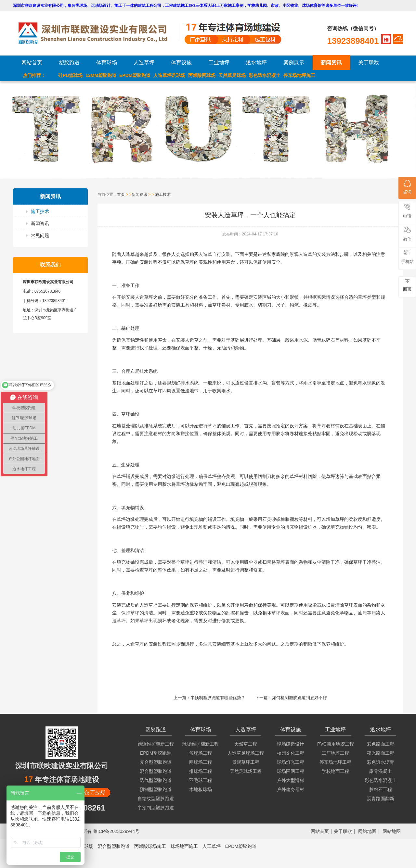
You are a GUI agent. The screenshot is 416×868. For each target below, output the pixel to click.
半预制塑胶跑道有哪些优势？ (218, 698)
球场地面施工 (184, 846)
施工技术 (40, 211)
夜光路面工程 (381, 753)
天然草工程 (246, 744)
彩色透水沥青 (381, 762)
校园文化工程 (291, 753)
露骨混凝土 (381, 771)
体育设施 (181, 63)
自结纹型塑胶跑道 (156, 799)
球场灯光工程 (291, 762)
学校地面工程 (335, 771)
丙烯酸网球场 (202, 75)
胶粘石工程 (381, 789)
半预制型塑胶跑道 (156, 808)
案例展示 (294, 63)
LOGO (98, 33)
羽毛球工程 (201, 780)
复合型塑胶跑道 (156, 762)
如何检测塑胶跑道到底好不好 (299, 698)
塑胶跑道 (69, 63)
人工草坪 (212, 846)
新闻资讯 (331, 63)
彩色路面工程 (381, 744)
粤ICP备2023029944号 (116, 831)
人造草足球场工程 (246, 753)
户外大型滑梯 (291, 780)
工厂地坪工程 (335, 753)
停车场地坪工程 (335, 762)
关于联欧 (369, 63)
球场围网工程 (291, 771)
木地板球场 (201, 789)
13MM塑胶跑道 (101, 75)
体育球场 (107, 63)
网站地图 (367, 831)
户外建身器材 (291, 789)
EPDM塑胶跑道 (135, 75)
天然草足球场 (232, 75)
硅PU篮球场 (70, 75)
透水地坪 (256, 63)
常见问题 (40, 235)
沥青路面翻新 (381, 799)
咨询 (407, 187)
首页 (121, 195)
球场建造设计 (291, 744)
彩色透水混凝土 (265, 75)
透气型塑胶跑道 (156, 780)
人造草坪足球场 (169, 75)
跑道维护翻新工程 (156, 744)
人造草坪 (144, 63)
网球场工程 (201, 762)
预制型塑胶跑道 (156, 789)
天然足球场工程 (246, 771)
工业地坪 (219, 63)
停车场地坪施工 (299, 75)
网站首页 (32, 63)
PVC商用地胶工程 (336, 744)
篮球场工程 (201, 753)
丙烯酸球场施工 (150, 846)
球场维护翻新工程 (201, 744)
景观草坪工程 (246, 762)
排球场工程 (201, 771)
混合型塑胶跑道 (156, 771)
